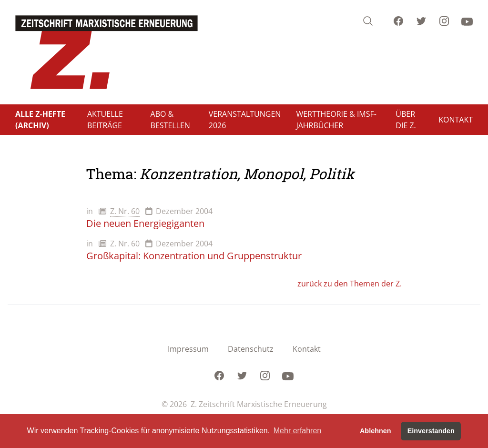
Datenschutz (251, 349)
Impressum (188, 349)
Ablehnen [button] (376, 431)
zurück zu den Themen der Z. (350, 284)
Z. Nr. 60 (125, 211)
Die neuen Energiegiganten (145, 223)
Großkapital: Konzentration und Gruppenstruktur (194, 256)
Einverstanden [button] (431, 431)
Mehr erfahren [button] (298, 431)
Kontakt (307, 349)
